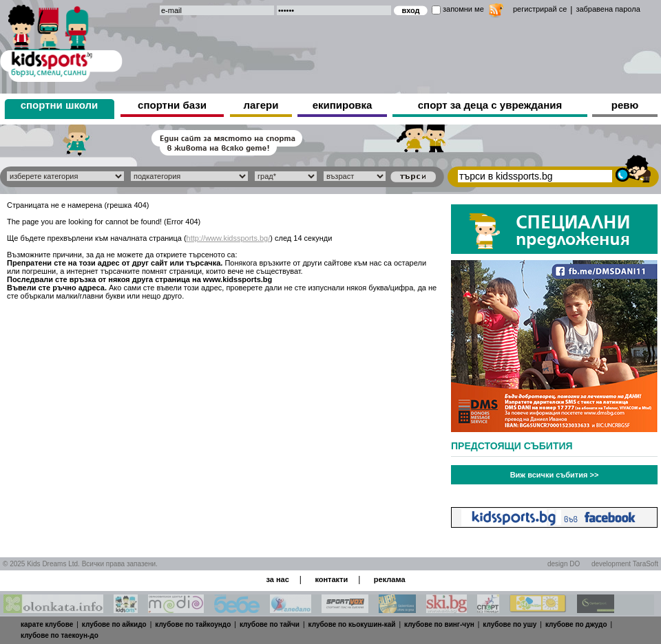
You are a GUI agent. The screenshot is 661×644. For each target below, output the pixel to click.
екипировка (343, 105)
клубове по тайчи (270, 624)
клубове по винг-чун (439, 624)
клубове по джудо (576, 624)
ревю (625, 105)
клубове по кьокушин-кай (352, 624)
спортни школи (60, 105)
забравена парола (608, 9)
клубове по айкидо (114, 624)
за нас (277, 579)
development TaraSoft (625, 564)
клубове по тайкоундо (193, 624)
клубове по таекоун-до (60, 635)
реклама (390, 579)
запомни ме (463, 9)
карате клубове (47, 624)
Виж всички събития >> (555, 475)
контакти (331, 579)
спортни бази (172, 105)
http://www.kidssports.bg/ (229, 238)
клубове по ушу (510, 624)
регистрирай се (540, 9)
